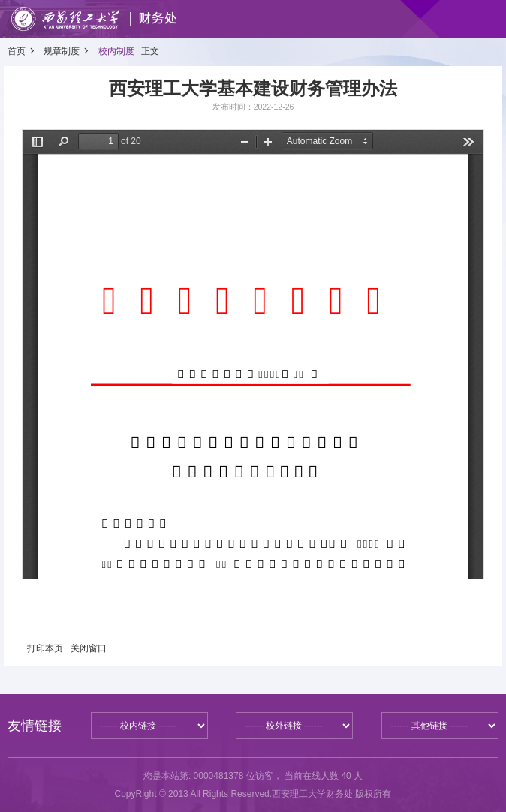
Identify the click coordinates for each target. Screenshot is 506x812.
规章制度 (62, 51)
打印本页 (45, 648)
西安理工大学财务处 (312, 794)
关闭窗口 (89, 648)
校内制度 (116, 51)
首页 (17, 51)
